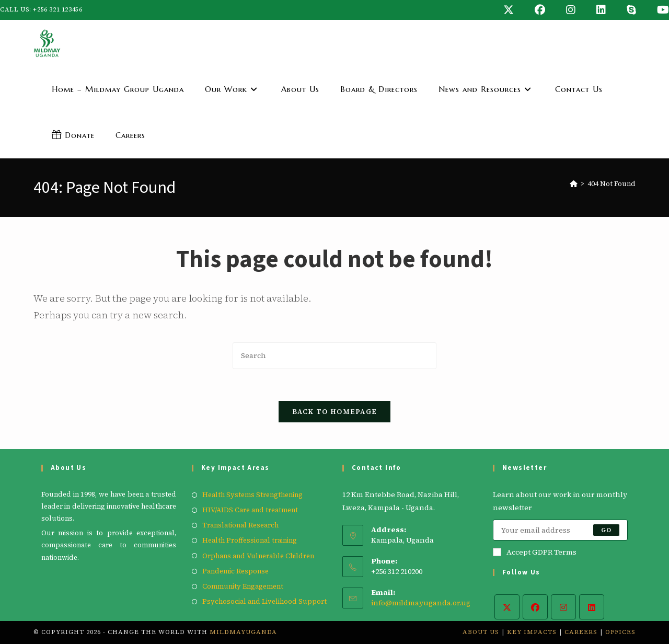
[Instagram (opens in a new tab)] (571, 10)
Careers (581, 632)
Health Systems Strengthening (252, 495)
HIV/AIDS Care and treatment (250, 510)
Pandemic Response (235, 571)
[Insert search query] (334, 356)
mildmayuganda (243, 632)
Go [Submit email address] (606, 530)
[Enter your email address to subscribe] (560, 530)
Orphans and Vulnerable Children (258, 556)
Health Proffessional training (250, 540)
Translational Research (240, 525)
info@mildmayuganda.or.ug (421, 603)
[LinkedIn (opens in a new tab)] (601, 10)
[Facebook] (535, 607)
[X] (507, 607)
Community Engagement (243, 586)
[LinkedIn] (592, 607)
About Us (481, 632)
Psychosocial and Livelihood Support (264, 601)
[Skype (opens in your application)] (631, 10)
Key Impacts (532, 632)
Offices (620, 632)
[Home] (574, 184)
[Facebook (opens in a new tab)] (540, 10)
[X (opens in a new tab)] (509, 10)
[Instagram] (563, 607)
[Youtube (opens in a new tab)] (658, 10)
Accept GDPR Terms (535, 552)
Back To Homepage (335, 412)
